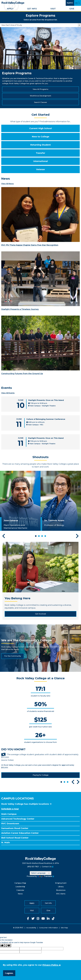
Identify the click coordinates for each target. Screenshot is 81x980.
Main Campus (9, 814)
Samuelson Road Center (15, 828)
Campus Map (20, 883)
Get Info (32, 9)
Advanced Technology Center (18, 819)
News (20, 894)
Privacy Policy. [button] (51, 965)
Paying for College (41, 775)
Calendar (20, 890)
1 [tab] (36, 536)
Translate (45, 876)
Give (72, 9)
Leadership (20, 887)
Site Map (64, 928)
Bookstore (61, 890)
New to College (41, 137)
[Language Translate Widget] (41, 873)
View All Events (8, 393)
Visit (53, 9)
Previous (4, 536)
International (41, 161)
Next (77, 536)
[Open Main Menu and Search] (78, 3)
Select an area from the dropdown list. (40, 20)
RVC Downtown (10, 824)
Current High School (41, 128)
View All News (7, 184)
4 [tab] (45, 536)
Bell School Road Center (15, 838)
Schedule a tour (10, 809)
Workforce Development (40, 96)
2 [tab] (39, 536)
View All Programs (40, 89)
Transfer (40, 153)
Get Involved (40, 614)
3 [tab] (42, 536)
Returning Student (40, 145)
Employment (61, 883)
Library (61, 887)
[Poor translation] (8, 945)
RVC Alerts (61, 894)
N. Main (6, 842)
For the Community (13, 656)
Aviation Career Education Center (20, 833)
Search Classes (40, 102)
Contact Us (47, 867)
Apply (10, 9)
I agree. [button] (9, 973)
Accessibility (31, 928)
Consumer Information (49, 928)
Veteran (40, 169)
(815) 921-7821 (33, 867)
